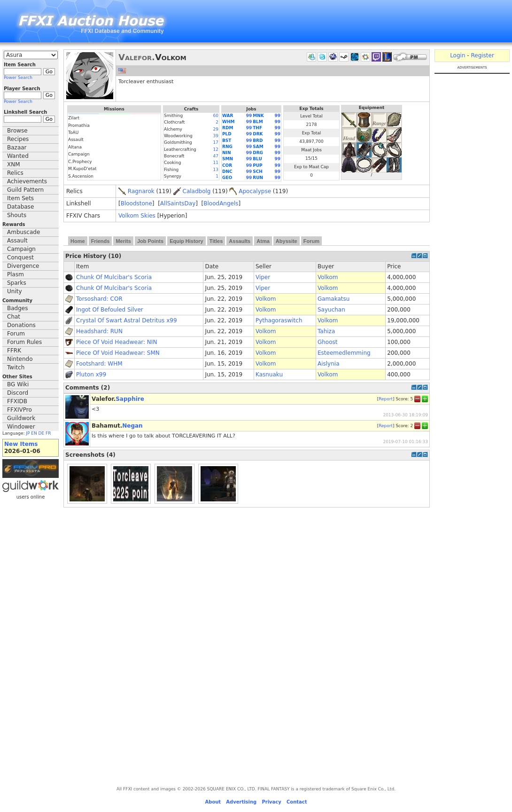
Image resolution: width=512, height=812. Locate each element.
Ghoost (328, 342)
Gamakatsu (334, 299)
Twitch (16, 367)
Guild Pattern (25, 190)
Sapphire (130, 399)
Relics (15, 173)
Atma (263, 241)
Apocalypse (255, 191)
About (213, 802)
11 (216, 163)
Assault (17, 241)
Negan (132, 426)
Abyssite (287, 241)
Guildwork (21, 418)
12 (216, 149)
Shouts (17, 215)
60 (216, 116)
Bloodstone (136, 203)
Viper (263, 277)
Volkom (328, 277)
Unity (15, 291)
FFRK (14, 351)
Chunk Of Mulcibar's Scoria (114, 277)
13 (216, 170)
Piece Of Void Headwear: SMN (118, 353)
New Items (21, 444)
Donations (21, 325)
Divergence (23, 266)
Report (386, 398)
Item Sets (20, 198)
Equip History (186, 241)
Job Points (150, 241)
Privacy (271, 802)
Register (482, 55)
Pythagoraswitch (279, 320)
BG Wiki (18, 384)
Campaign (21, 249)
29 (216, 129)
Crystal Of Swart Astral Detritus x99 (127, 320)
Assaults (240, 241)
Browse (17, 131)
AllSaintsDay (178, 203)
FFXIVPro (19, 410)
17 (216, 142)
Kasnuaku (269, 375)
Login (458, 55)
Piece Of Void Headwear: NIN (116, 342)
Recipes (18, 139)
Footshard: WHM (99, 364)
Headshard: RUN (99, 331)
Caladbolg (197, 191)
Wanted (18, 156)
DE (42, 433)
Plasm (16, 274)
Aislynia (329, 364)
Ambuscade (23, 232)
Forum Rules (24, 342)
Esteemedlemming (344, 353)
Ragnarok (141, 191)
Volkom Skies (137, 216)
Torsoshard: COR (99, 299)
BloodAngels (221, 203)
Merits (123, 241)
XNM (14, 164)
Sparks (17, 283)
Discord (18, 393)
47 (216, 156)
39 (216, 136)
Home (78, 241)
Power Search (18, 78)
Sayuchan (331, 310)
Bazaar (17, 148)
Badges (17, 308)
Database (20, 207)
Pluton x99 (91, 375)
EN (34, 433)
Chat (14, 317)
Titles (216, 241)
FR (48, 433)
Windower (21, 427)
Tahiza (326, 331)
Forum (16, 334)
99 (249, 116)
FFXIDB (17, 401)
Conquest (20, 258)
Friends (101, 241)
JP (28, 433)
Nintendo (20, 359)
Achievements (27, 181)
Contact (297, 802)
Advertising (241, 802)
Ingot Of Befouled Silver (110, 310)
